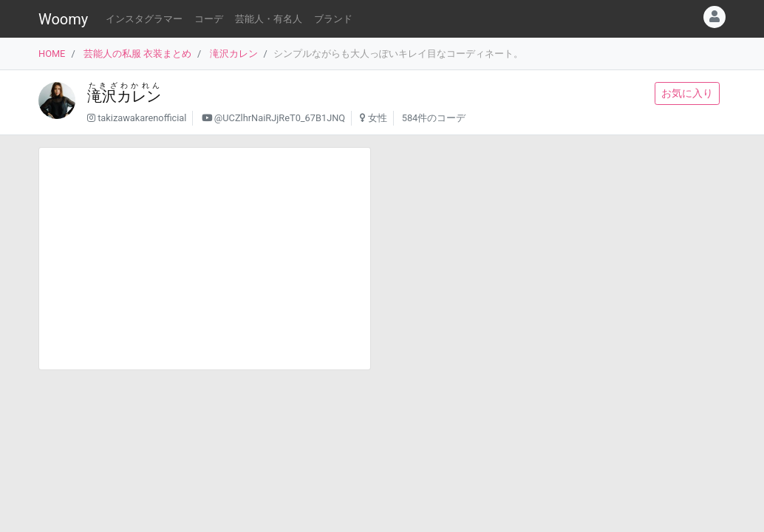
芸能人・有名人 (269, 19)
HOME (52, 54)
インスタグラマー (144, 19)
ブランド (333, 19)
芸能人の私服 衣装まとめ (137, 54)
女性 (378, 118)
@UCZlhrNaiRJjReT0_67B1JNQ (280, 118)
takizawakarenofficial (142, 118)
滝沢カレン (234, 54)
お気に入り (687, 93)
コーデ (209, 19)
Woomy (63, 19)
